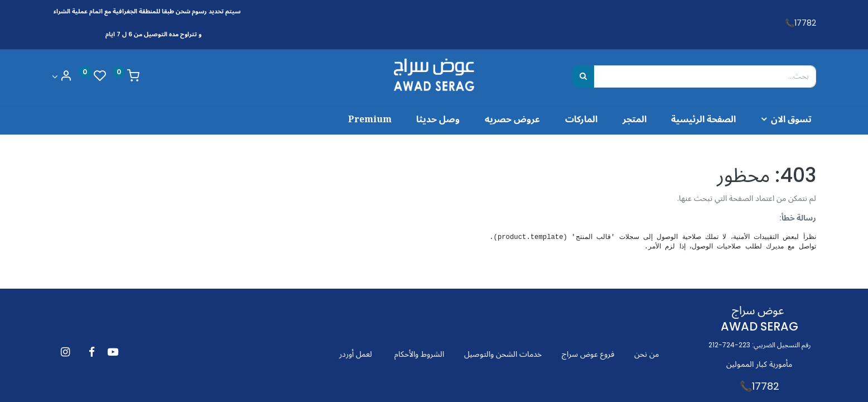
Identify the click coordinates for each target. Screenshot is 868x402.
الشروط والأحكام (419, 354)
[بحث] (583, 76)
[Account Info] (62, 77)
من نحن (647, 354)
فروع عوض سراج (588, 354)
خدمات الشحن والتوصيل (503, 354)
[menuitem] (695, 119)
